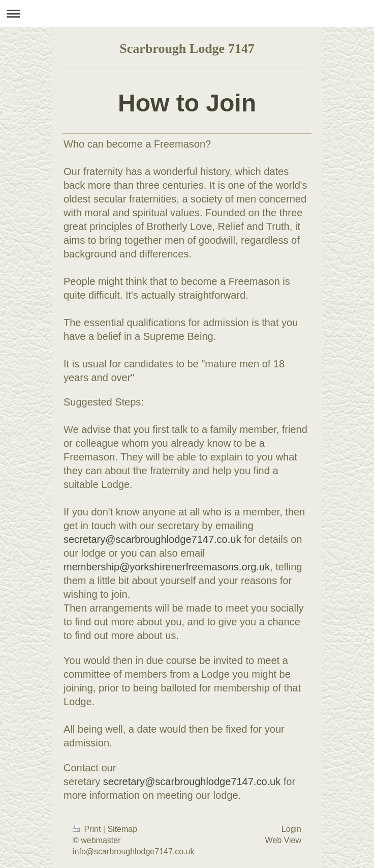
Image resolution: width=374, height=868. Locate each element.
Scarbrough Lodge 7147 (187, 49)
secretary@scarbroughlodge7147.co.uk (152, 539)
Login (291, 829)
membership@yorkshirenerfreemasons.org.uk (167, 567)
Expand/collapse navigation (187, 13)
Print (88, 829)
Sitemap (122, 829)
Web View (283, 840)
